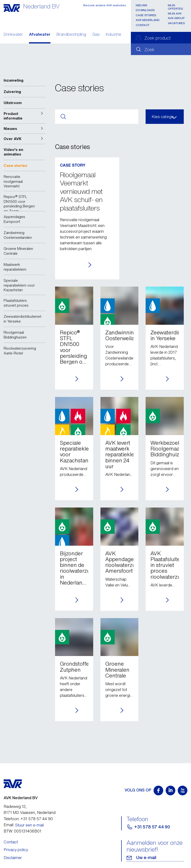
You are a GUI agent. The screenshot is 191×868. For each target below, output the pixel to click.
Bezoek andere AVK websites (105, 5)
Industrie (113, 35)
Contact (142, 25)
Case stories (146, 15)
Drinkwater (13, 35)
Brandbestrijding (71, 35)
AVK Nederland (148, 20)
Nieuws (141, 5)
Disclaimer (13, 858)
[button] (25, 116)
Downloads (145, 10)
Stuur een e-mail (29, 825)
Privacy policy (16, 850)
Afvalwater (40, 35)
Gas (96, 35)
